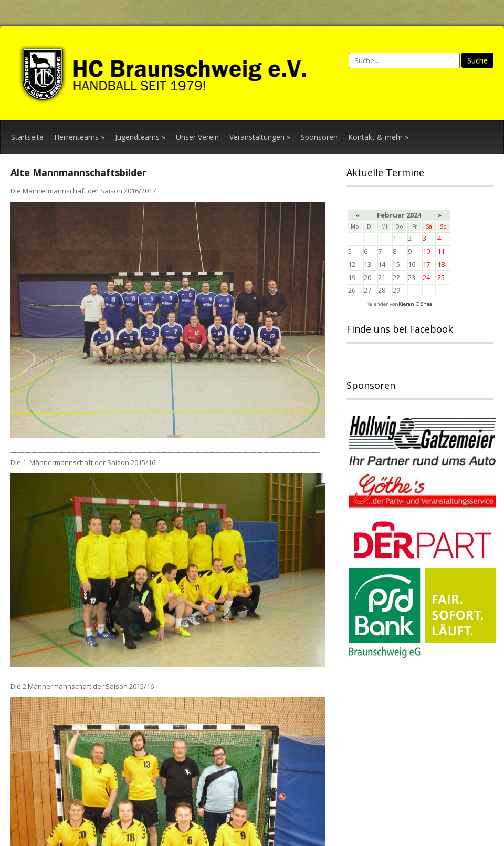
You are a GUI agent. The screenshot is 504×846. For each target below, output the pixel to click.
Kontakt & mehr (378, 137)
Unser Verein (197, 137)
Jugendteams (140, 137)
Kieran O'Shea (415, 304)
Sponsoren (319, 137)
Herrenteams (79, 137)
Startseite (27, 137)
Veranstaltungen (260, 137)
